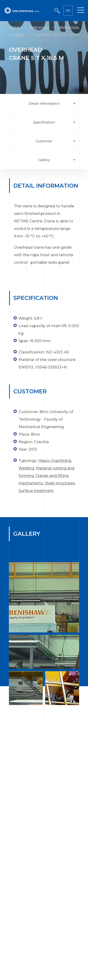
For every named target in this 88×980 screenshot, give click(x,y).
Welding (26, 468)
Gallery (44, 160)
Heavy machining (55, 461)
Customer (44, 141)
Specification (44, 122)
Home (14, 27)
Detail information (44, 104)
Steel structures (60, 483)
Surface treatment (36, 491)
